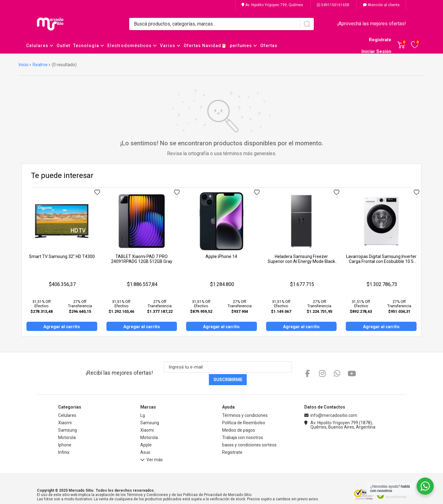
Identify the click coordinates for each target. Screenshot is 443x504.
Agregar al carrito (62, 327)
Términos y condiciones (245, 403)
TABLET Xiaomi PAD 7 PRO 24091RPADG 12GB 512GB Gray (142, 259)
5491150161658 (333, 5)
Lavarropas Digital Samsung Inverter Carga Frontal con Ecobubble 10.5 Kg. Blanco (381, 261)
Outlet (63, 46)
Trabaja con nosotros (243, 425)
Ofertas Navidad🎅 (205, 46)
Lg (143, 403)
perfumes (243, 46)
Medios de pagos (239, 417)
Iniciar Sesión (376, 51)
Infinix (64, 440)
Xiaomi (65, 410)
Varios (170, 46)
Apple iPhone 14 (221, 256)
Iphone (65, 432)
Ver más (152, 448)
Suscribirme (289, 367)
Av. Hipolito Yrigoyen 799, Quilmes (272, 5)
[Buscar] (307, 24)
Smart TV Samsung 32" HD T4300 (62, 256)
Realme (40, 65)
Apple (146, 432)
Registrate (380, 40)
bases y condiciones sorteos (249, 432)
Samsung (68, 417)
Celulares (40, 46)
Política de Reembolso (244, 410)
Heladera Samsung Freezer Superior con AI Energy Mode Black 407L (301, 261)
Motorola (67, 425)
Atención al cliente (381, 5)
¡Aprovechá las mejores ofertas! (372, 24)
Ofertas (269, 46)
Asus (145, 440)
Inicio (24, 65)
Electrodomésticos (132, 46)
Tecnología (89, 46)
